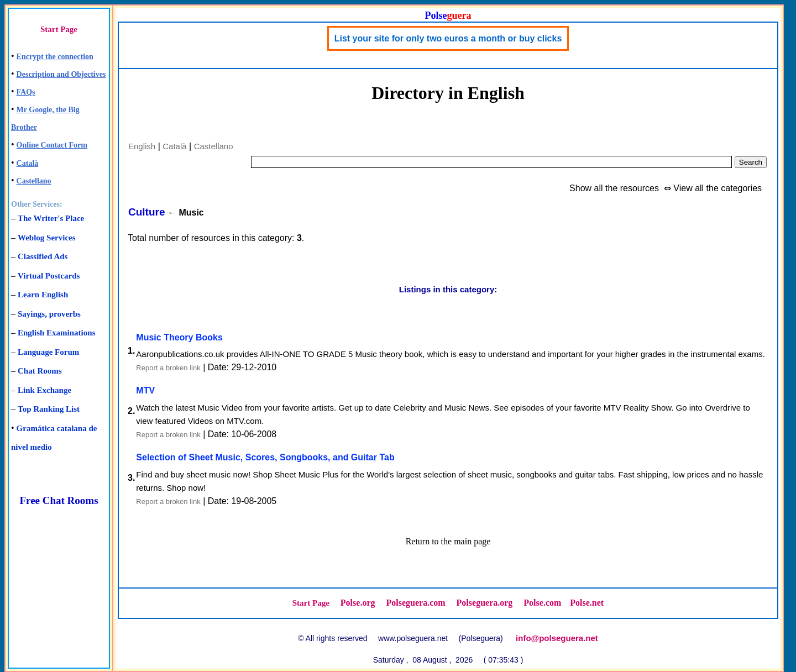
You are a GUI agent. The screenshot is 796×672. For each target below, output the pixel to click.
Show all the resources (614, 188)
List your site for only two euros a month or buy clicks (448, 38)
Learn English (43, 295)
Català (28, 163)
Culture (147, 212)
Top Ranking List (49, 409)
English (142, 146)
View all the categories (718, 188)
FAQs (26, 92)
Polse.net (587, 603)
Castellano (34, 181)
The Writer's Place (51, 218)
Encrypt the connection (55, 57)
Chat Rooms (40, 371)
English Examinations (56, 333)
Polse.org (358, 603)
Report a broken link (168, 368)
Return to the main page (448, 541)
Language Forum (48, 352)
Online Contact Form (52, 145)
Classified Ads (43, 256)
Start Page (59, 29)
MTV (145, 390)
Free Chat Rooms (59, 500)
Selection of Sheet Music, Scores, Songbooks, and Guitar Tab (265, 457)
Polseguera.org (485, 603)
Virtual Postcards (49, 276)
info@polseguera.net (557, 638)
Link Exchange (44, 390)
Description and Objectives (61, 74)
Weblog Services (47, 238)
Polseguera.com (416, 603)
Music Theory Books (179, 337)
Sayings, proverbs (49, 314)
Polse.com (542, 603)
